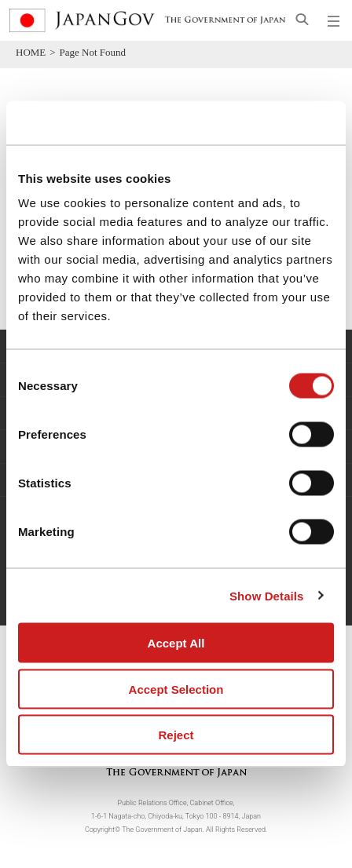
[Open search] (302, 19)
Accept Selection (176, 689)
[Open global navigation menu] (334, 20)
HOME (31, 52)
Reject (176, 735)
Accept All (176, 643)
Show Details (267, 595)
